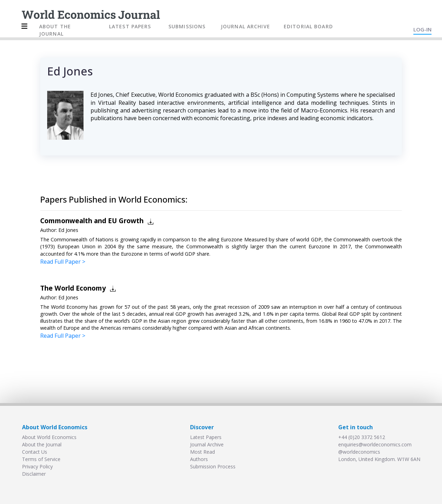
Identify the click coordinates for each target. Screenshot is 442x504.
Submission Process (213, 466)
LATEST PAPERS (130, 26)
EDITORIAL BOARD (308, 26)
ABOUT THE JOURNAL (55, 30)
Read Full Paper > (63, 262)
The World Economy (73, 288)
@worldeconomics (359, 452)
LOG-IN (422, 29)
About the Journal (42, 444)
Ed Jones (68, 230)
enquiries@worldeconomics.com (375, 444)
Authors (199, 459)
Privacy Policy (37, 466)
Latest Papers (206, 437)
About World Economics (49, 437)
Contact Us (35, 452)
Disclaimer (34, 474)
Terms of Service (41, 459)
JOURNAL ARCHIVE (245, 26)
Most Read (202, 452)
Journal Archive (207, 444)
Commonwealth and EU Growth (92, 221)
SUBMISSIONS (187, 26)
